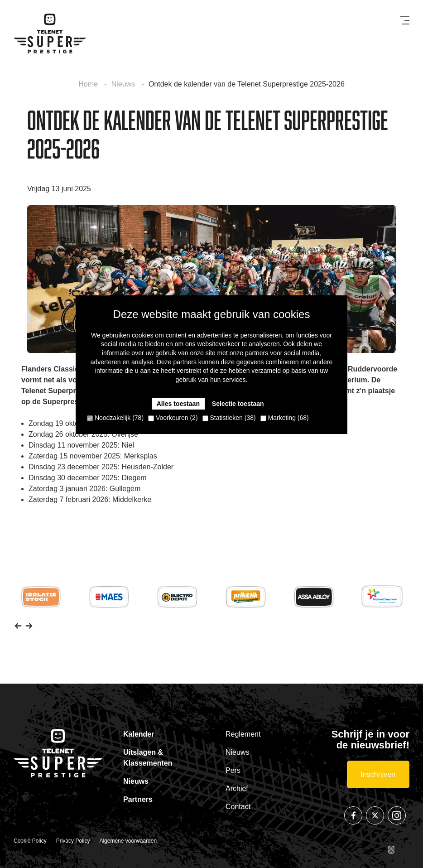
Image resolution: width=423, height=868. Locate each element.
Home (89, 84)
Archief (237, 788)
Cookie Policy (30, 841)
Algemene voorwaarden (128, 841)
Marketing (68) (285, 418)
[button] (18, 625)
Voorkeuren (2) (173, 418)
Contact (238, 807)
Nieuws (124, 84)
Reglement (243, 734)
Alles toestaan (178, 404)
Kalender (139, 734)
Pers (233, 770)
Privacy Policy (73, 841)
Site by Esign (392, 850)
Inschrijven (378, 774)
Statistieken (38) (229, 418)
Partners (138, 799)
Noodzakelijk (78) (115, 418)
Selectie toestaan (238, 404)
